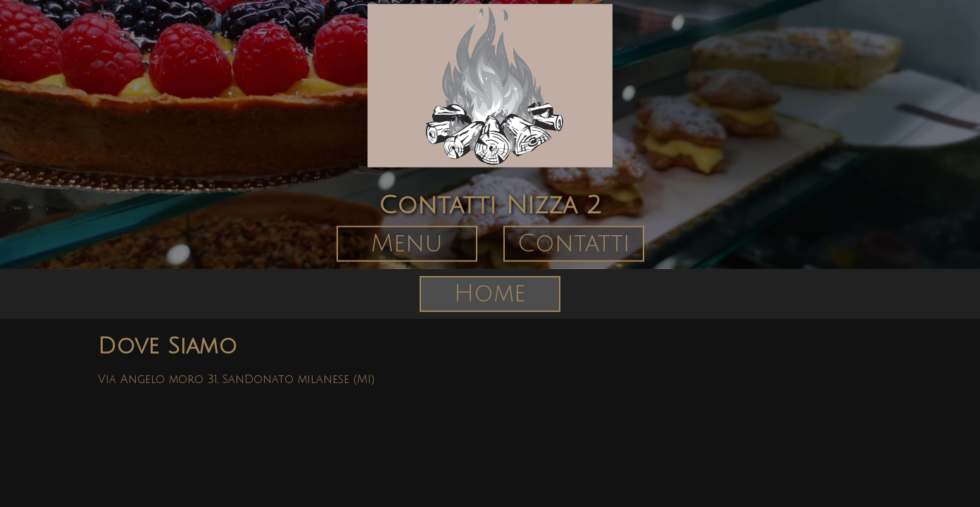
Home (490, 294)
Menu (407, 243)
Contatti (574, 243)
